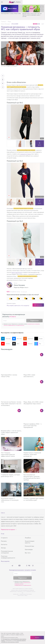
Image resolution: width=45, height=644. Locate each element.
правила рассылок (21, 325)
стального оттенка (25, 154)
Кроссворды (29, 529)
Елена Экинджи (6, 24)
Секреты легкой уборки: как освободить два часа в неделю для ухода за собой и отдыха (11, 15)
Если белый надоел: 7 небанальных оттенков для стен (10, 480)
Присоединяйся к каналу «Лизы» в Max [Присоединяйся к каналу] (9, 369)
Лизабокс (28, 517)
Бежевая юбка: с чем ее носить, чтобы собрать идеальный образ (11, 412)
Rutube (38, 339)
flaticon (26, 575)
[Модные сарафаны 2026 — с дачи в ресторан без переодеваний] (34, 401)
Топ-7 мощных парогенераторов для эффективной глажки (8, 434)
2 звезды (35, 24)
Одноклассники (28, 339)
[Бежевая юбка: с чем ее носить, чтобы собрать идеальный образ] (11, 401)
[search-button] (37, 2)
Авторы (3, 527)
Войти (41, 2)
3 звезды (36, 24)
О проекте (4, 517)
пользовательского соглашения (33, 324)
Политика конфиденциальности (8, 536)
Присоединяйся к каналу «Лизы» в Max (32, 13)
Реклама (4, 521)
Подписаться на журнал (8, 509)
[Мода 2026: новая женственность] (34, 359)
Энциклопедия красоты (30, 521)
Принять (37, 638)
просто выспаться (17, 272)
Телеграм (6, 339)
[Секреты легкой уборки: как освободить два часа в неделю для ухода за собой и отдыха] (12, 8)
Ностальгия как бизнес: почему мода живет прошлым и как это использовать (11, 390)
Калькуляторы (29, 526)
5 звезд (39, 24)
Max (38, 344)
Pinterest (28, 344)
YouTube (5, 344)
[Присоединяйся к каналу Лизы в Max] (11, 359)
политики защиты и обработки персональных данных (13, 641)
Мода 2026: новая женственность (29, 369)
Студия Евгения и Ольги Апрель (26, 574)
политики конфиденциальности (10, 325)
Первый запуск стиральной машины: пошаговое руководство (32, 434)
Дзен (16, 344)
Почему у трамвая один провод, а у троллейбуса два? (34, 479)
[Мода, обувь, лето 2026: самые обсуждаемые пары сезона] (34, 379)
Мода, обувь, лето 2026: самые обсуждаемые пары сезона (33, 389)
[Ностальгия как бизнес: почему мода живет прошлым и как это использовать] (11, 379)
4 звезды (38, 24)
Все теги (28, 532)
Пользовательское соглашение (7, 531)
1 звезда (34, 24)
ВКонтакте (17, 339)
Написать (39, 305)
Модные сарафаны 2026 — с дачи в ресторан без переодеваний (33, 412)
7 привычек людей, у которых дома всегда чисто (10, 455)
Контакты (4, 524)
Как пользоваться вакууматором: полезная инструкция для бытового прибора (32, 457)
